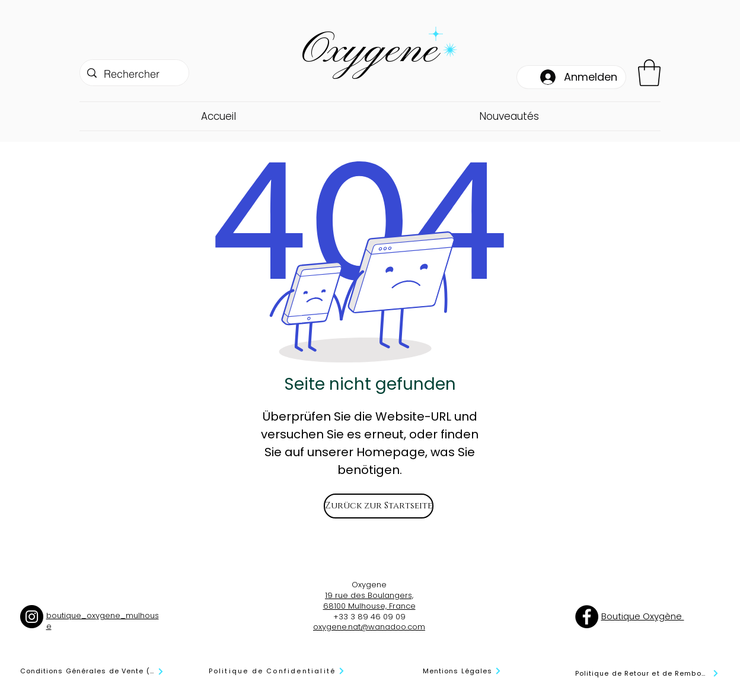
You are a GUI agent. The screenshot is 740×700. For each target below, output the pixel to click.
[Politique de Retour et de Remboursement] (647, 674)
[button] (649, 73)
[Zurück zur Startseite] (379, 506)
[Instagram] (32, 617)
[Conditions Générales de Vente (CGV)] (92, 672)
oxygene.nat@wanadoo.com (369, 627)
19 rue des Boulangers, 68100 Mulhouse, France (369, 601)
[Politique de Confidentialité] (277, 671)
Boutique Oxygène (643, 616)
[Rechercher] (134, 74)
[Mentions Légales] (462, 671)
